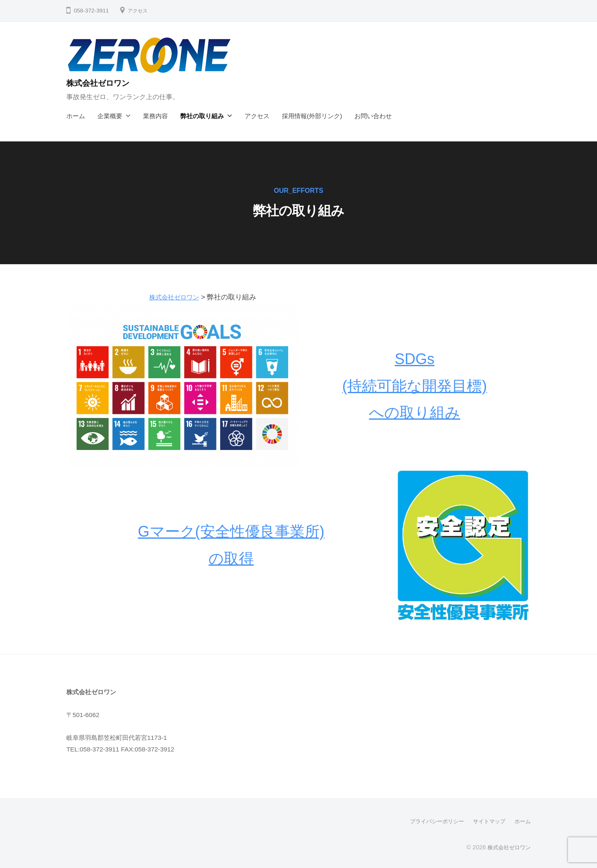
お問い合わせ (373, 116)
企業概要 (110, 116)
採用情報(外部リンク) (312, 116)
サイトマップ (487, 821)
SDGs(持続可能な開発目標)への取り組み (415, 386)
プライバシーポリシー (431, 821)
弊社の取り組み (202, 116)
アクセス (139, 11)
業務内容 (155, 116)
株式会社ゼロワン (104, 83)
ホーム (76, 116)
